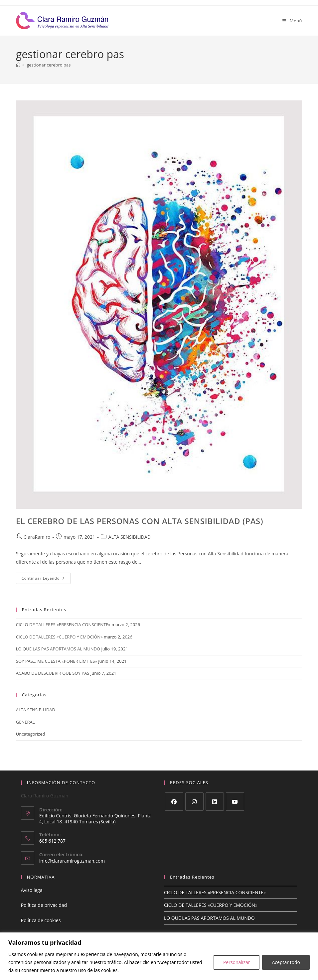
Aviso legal (32, 890)
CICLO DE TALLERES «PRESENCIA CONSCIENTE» (63, 625)
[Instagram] (194, 802)
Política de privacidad (44, 905)
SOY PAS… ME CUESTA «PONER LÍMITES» (57, 661)
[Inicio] (18, 65)
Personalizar (237, 962)
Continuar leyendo (46, 577)
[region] (159, 956)
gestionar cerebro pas (49, 65)
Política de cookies (41, 920)
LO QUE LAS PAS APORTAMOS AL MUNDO (58, 649)
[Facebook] (174, 802)
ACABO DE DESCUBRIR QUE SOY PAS (53, 673)
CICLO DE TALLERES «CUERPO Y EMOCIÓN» (59, 637)
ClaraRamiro (37, 537)
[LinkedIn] (215, 802)
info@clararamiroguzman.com (72, 861)
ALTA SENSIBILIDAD (130, 537)
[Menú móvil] (292, 21)
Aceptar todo (286, 962)
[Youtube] (235, 802)
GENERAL (25, 722)
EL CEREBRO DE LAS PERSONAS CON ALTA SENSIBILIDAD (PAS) (140, 521)
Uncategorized (31, 734)
